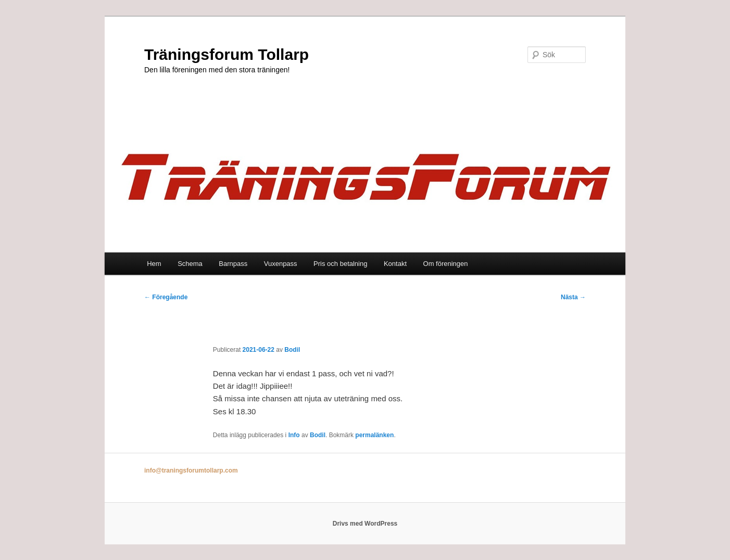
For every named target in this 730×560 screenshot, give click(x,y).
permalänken (374, 435)
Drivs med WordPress (365, 524)
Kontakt (395, 264)
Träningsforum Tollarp (226, 54)
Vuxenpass (281, 264)
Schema (190, 264)
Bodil (292, 350)
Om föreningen (446, 264)
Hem (154, 264)
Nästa (573, 297)
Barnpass (233, 264)
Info (294, 435)
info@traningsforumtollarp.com (191, 470)
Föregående (166, 297)
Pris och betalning (340, 264)
